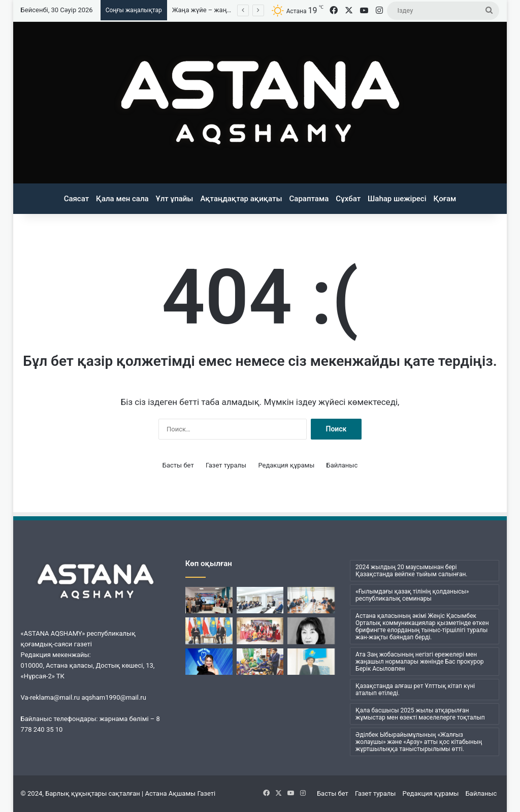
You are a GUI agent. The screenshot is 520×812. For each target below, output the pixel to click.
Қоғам (445, 199)
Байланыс (342, 465)
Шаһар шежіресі (397, 199)
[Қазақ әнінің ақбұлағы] (209, 600)
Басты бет (178, 465)
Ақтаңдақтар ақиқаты (241, 199)
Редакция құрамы (286, 465)
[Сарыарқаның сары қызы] (209, 662)
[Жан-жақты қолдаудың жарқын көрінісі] (260, 631)
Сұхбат (348, 199)
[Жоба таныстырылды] (311, 600)
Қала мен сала (122, 199)
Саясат (76, 199)
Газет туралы (226, 465)
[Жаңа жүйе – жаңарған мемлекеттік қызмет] (311, 662)
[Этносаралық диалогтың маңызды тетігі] (260, 662)
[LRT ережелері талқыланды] (260, 600)
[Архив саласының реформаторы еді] (311, 631)
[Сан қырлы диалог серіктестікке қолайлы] (209, 631)
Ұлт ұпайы (175, 199)
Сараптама (309, 199)
